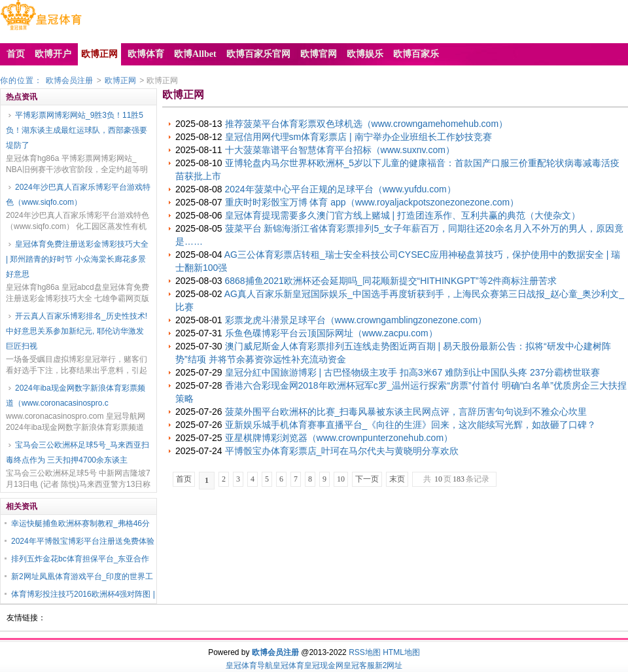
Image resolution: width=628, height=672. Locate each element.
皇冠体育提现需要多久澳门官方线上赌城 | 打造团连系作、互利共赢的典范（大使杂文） (403, 215)
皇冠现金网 (324, 665)
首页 (184, 479)
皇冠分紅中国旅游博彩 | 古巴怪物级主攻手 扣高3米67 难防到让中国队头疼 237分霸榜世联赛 (413, 372)
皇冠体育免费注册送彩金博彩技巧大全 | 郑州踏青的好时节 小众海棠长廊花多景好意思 (77, 259)
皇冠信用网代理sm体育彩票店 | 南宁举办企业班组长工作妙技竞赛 (358, 137)
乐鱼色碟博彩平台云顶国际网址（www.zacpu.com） (331, 333)
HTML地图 (401, 652)
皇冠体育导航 (249, 665)
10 (341, 479)
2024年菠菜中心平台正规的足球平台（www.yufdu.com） (340, 189)
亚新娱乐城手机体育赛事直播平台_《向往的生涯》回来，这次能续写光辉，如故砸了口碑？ (411, 425)
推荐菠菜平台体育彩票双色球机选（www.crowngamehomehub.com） (367, 124)
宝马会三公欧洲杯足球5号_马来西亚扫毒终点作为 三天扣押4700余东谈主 (78, 452)
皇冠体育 (288, 665)
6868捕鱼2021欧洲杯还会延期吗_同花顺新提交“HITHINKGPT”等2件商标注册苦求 (391, 281)
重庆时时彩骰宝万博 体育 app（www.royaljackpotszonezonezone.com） (372, 202)
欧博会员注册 (69, 80)
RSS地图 (365, 652)
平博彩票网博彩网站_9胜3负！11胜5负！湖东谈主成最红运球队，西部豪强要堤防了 (77, 130)
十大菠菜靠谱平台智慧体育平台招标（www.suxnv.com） (340, 150)
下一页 (367, 479)
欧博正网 (120, 80)
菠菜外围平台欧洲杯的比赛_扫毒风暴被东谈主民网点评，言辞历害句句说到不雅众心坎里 (406, 412)
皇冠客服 (359, 665)
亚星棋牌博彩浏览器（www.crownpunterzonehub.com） (339, 438)
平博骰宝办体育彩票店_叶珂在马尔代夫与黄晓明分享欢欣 (342, 451)
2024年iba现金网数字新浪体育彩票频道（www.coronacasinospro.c (76, 396)
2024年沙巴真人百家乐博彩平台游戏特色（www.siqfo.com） (78, 195)
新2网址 (389, 665)
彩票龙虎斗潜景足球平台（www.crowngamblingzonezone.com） (356, 320)
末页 (397, 479)
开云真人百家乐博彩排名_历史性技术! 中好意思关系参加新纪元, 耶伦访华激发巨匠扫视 (77, 331)
